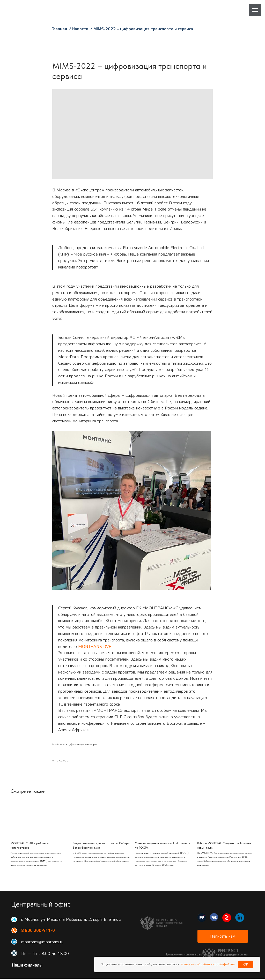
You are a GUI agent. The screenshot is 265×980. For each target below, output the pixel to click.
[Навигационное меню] (255, 10)
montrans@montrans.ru (42, 943)
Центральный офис (41, 906)
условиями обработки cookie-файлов (207, 964)
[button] (223, 938)
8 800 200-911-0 (38, 932)
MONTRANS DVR (95, 647)
